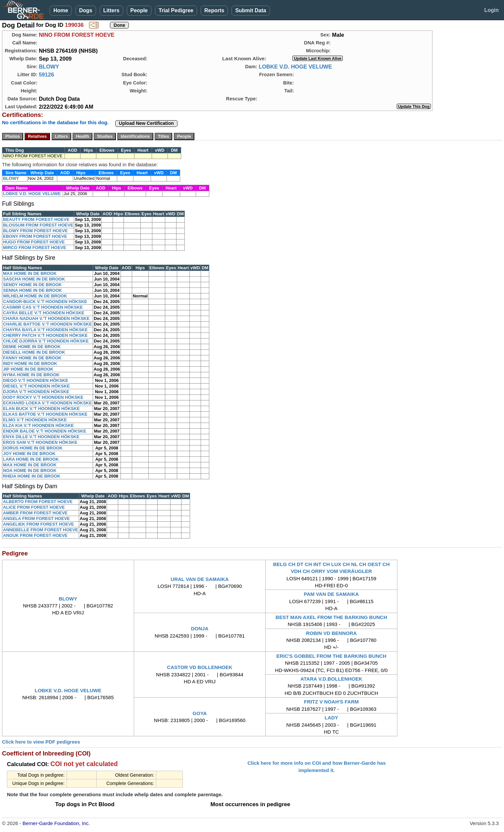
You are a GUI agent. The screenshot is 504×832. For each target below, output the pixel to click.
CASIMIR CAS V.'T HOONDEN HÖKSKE (43, 307)
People (139, 10)
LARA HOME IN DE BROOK (31, 459)
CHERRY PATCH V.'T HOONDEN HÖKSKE (45, 335)
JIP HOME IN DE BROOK (28, 369)
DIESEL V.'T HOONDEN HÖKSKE (36, 386)
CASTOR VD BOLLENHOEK (200, 667)
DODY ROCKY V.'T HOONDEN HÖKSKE (43, 397)
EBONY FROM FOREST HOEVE (35, 236)
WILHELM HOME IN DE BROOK (35, 296)
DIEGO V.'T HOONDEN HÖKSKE (36, 380)
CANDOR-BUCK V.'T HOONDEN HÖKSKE (45, 302)
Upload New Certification (146, 123)
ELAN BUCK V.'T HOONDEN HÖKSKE (41, 409)
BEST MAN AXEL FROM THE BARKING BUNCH (331, 617)
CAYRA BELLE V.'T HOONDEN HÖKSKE (44, 313)
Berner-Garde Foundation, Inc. (56, 823)
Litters (111, 10)
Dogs (86, 10)
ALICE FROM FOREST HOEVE (34, 507)
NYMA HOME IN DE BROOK (31, 375)
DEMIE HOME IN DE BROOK (32, 347)
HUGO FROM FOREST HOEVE (34, 242)
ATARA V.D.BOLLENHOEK (331, 679)
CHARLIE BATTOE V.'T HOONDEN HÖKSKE (48, 324)
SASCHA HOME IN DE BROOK (34, 279)
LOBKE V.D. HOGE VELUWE (295, 67)
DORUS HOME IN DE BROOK (33, 448)
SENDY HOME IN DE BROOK (32, 285)
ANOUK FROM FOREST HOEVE (35, 535)
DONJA (200, 628)
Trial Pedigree (176, 10)
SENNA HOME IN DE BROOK (32, 290)
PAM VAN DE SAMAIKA (331, 594)
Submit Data (251, 10)
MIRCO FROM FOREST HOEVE (35, 248)
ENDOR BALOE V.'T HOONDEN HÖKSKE (45, 431)
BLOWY (49, 67)
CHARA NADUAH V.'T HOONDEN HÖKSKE (46, 318)
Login (491, 10)
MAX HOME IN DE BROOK (30, 273)
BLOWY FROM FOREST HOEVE (35, 231)
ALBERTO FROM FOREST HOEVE (38, 502)
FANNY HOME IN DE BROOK (32, 358)
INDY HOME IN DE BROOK (30, 364)
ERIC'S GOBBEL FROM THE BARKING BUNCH (331, 656)
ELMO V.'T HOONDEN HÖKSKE (35, 420)
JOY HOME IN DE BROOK (29, 454)
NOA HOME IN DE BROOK (30, 470)
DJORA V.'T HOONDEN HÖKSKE (36, 392)
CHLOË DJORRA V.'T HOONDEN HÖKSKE (46, 341)
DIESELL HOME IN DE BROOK (34, 352)
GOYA (200, 713)
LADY (331, 718)
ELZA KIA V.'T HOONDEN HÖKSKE (38, 425)
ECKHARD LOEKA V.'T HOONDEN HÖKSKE (48, 403)
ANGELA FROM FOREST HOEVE (36, 519)
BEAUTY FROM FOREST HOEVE (36, 219)
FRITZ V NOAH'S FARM (331, 702)
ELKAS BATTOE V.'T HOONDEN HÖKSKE (45, 414)
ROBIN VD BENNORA (331, 633)
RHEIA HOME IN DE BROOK (32, 476)
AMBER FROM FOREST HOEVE (35, 513)
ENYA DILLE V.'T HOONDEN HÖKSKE (41, 437)
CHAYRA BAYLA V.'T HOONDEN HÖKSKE (45, 330)
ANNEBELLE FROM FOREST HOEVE (41, 530)
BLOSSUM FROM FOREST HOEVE (38, 225)
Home (61, 10)
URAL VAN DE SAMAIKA (200, 579)
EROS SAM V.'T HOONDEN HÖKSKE (40, 442)
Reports (214, 10)
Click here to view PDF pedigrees (41, 742)
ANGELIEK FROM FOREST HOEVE (39, 524)
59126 (46, 75)
